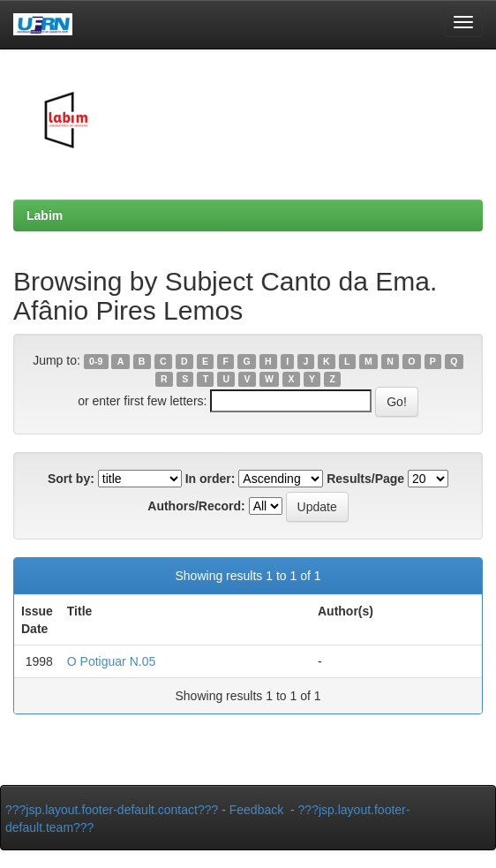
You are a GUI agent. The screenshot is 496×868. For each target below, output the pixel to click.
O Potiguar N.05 (111, 661)
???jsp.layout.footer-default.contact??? (112, 810)
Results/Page (365, 479)
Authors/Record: (196, 506)
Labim (45, 215)
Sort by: (71, 479)
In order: (210, 479)
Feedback (256, 810)
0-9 (96, 361)
